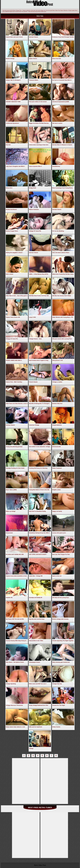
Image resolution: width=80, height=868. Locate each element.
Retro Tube (40, 16)
